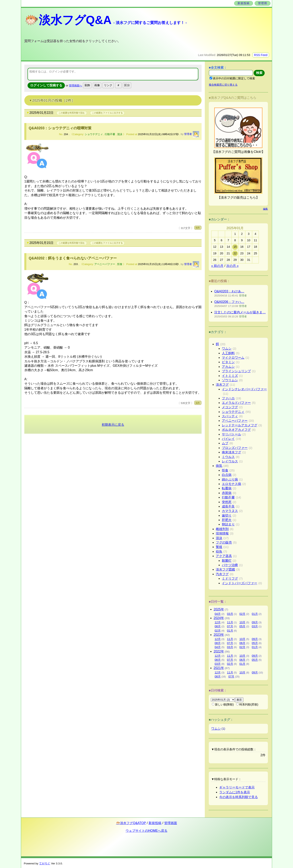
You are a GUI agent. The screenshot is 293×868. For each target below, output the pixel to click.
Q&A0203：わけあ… (229, 291)
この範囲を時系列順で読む (72, 113)
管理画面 (171, 823)
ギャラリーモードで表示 (237, 787)
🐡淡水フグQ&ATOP (131, 823)
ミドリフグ (230, 578)
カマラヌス (230, 511)
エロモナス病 (232, 484)
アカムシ (228, 367)
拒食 (120, 264)
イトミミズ (230, 376)
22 (235, 253)
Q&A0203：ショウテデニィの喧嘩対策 (60, 128)
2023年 (219, 635)
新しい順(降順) (223, 704)
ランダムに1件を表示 (235, 792)
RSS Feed (261, 55)
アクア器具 (224, 556)
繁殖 (219, 547)
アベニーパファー (105, 264)
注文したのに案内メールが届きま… (240, 312)
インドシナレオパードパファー (244, 389)
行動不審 (110, 134)
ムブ (225, 443)
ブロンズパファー (235, 448)
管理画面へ (75, 85)
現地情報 (222, 533)
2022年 (219, 651)
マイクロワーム (233, 358)
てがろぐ (45, 863)
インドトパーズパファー (240, 583)
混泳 (120, 134)
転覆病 (227, 488)
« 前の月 (217, 266)
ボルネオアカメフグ (236, 430)
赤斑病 (227, 493)
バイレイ (228, 439)
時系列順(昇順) (247, 704)
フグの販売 (224, 542)
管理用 (263, 3)
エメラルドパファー (236, 403)
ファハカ (228, 398)
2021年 (219, 668)
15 (235, 247)
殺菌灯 (227, 561)
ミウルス (228, 457)
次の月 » (232, 266)
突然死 (227, 502)
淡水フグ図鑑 (225, 569)
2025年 (219, 609)
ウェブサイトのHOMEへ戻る (146, 831)
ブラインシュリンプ (236, 371)
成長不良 (228, 506)
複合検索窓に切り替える (223, 85)
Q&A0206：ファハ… (229, 302)
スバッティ (230, 416)
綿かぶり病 (230, 479)
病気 (219, 466)
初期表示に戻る (113, 425)
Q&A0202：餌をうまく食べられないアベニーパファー (73, 258)
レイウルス (230, 461)
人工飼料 (228, 353)
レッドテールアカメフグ (240, 425)
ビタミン (228, 362)
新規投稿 (244, 3)
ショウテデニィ (94, 134)
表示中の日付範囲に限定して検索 (232, 78)
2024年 (219, 618)
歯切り (227, 515)
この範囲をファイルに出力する (107, 113)
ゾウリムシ (230, 380)
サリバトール (232, 434)
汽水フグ (222, 574)
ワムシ (227, 349)
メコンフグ (230, 407)
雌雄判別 (222, 529)
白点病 (227, 475)
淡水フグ (222, 385)
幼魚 (219, 552)
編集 (198, 228)
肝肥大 (227, 520)
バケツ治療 (230, 565)
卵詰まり (228, 524)
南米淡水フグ (232, 452)
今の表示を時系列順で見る (239, 797)
